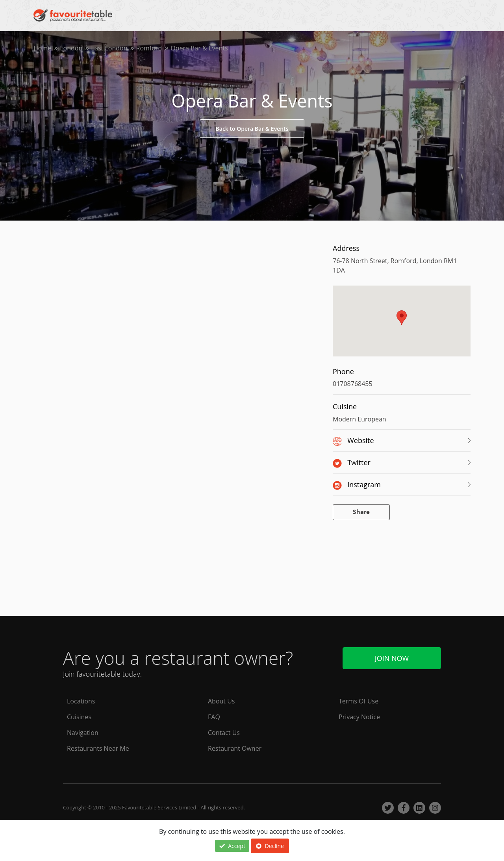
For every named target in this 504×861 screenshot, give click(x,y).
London (71, 48)
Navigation (83, 733)
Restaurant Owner (235, 748)
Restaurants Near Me (98, 748)
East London (109, 48)
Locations (81, 701)
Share (361, 512)
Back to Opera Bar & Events (252, 129)
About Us (221, 701)
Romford (149, 48)
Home (42, 48)
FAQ (214, 717)
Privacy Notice (359, 717)
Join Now (392, 658)
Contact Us (224, 733)
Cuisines (79, 717)
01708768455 (353, 384)
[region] (402, 325)
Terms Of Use (359, 701)
